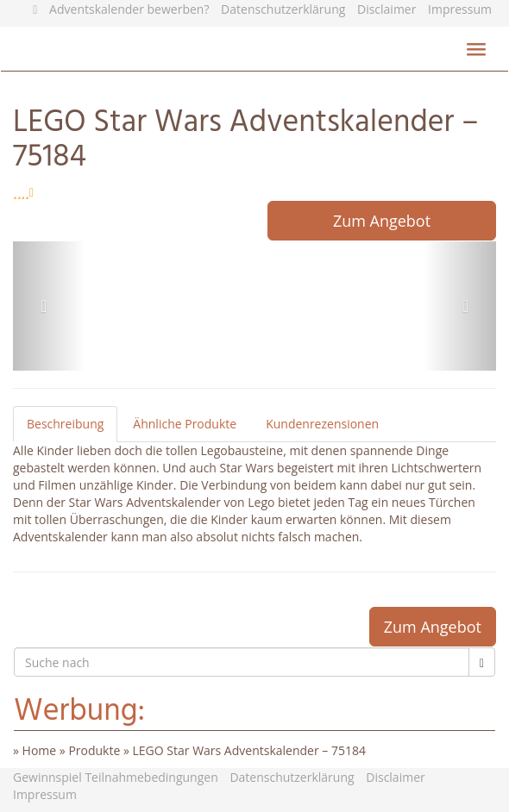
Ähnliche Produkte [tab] (185, 424)
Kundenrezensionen (322, 424)
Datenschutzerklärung (283, 9)
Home (40, 750)
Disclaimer (386, 9)
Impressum (460, 9)
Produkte (94, 750)
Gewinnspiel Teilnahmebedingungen (116, 777)
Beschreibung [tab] (65, 424)
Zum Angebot (382, 221)
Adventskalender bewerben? (129, 9)
